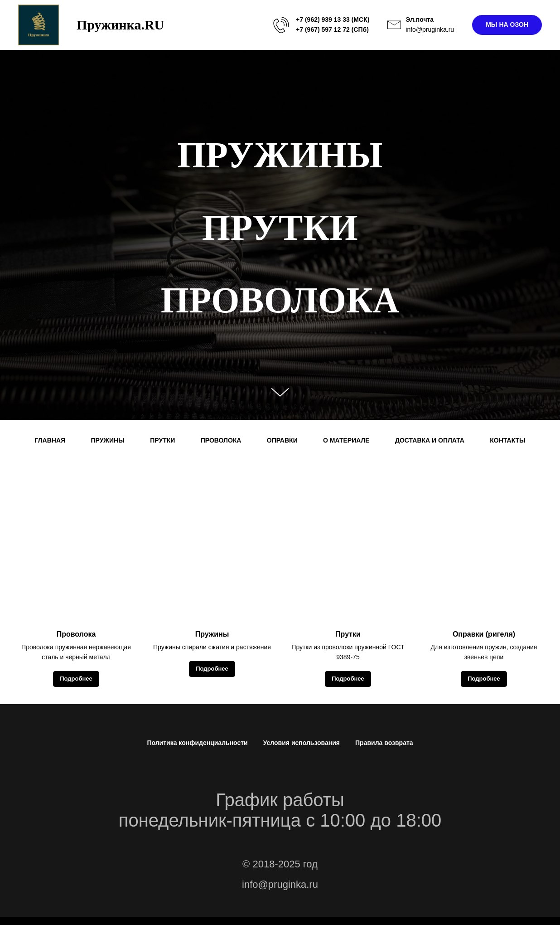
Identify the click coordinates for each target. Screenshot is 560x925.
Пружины (212, 634)
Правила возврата (384, 743)
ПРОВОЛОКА (221, 440)
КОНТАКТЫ (507, 440)
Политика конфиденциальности (197, 743)
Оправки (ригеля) (484, 634)
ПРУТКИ (162, 440)
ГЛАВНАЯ (50, 440)
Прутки (348, 634)
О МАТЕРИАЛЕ (346, 440)
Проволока (76, 634)
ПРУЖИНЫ (107, 440)
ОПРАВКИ (282, 440)
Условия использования (302, 743)
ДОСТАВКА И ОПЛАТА (430, 440)
